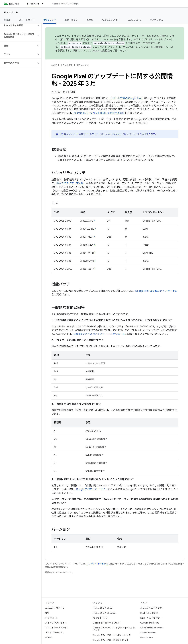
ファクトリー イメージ (56, 628)
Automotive (135, 20)
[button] (18, 25)
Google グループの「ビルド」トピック (112, 635)
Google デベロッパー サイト (126, 134)
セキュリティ (83, 65)
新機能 (7, 20)
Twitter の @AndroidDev (105, 613)
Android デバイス (111, 20)
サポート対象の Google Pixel (127, 98)
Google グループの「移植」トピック (111, 640)
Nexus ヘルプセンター (151, 618)
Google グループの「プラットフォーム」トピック (114, 629)
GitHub (49, 638)
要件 (47, 613)
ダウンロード (52, 618)
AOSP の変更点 (101, 51)
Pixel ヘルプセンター (150, 613)
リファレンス (156, 20)
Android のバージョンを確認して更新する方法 (99, 113)
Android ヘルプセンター (152, 608)
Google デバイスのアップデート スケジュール (99, 334)
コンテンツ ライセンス (97, 564)
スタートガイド (27, 20)
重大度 (80, 183)
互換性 (90, 20)
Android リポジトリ (55, 608)
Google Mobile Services (152, 628)
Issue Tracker (147, 638)
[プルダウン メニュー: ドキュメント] (44, 4)
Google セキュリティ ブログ (107, 623)
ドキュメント (11, 12)
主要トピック (71, 20)
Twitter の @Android (103, 608)
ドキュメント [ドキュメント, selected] (33, 4)
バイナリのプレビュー (56, 623)
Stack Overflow (148, 633)
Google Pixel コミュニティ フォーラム (156, 291)
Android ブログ (100, 618)
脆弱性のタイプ (65, 183)
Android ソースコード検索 (65, 4)
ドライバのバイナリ (55, 633)
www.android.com (150, 623)
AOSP (54, 65)
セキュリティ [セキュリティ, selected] (50, 20)
